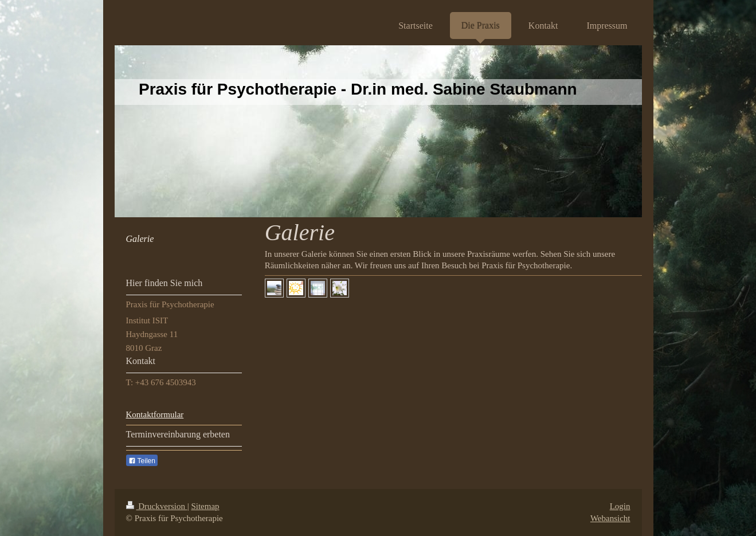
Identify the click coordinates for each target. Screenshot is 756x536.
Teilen (142, 461)
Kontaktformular (155, 414)
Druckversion (157, 506)
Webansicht (610, 518)
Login (620, 506)
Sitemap (205, 506)
